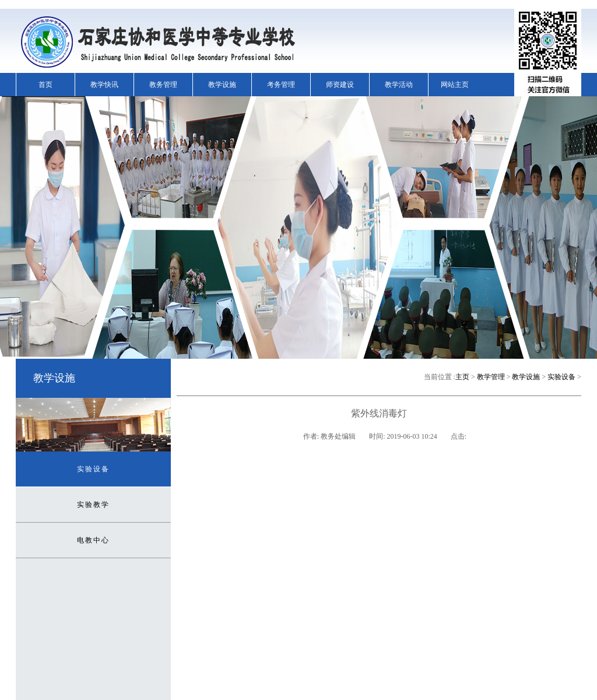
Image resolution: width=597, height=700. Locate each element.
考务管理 (281, 85)
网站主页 (455, 85)
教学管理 (491, 377)
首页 (45, 85)
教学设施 (222, 85)
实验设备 (93, 469)
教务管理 (163, 85)
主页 (462, 377)
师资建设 (340, 85)
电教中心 (93, 540)
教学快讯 (104, 85)
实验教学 (93, 505)
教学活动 (399, 85)
